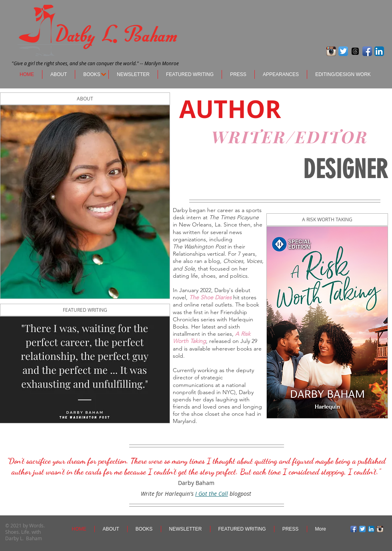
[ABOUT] (85, 99)
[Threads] (355, 51)
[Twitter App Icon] (343, 51)
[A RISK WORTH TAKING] (327, 219)
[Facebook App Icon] (367, 51)
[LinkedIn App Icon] (379, 51)
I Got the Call (212, 494)
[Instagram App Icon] (331, 51)
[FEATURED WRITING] (85, 310)
